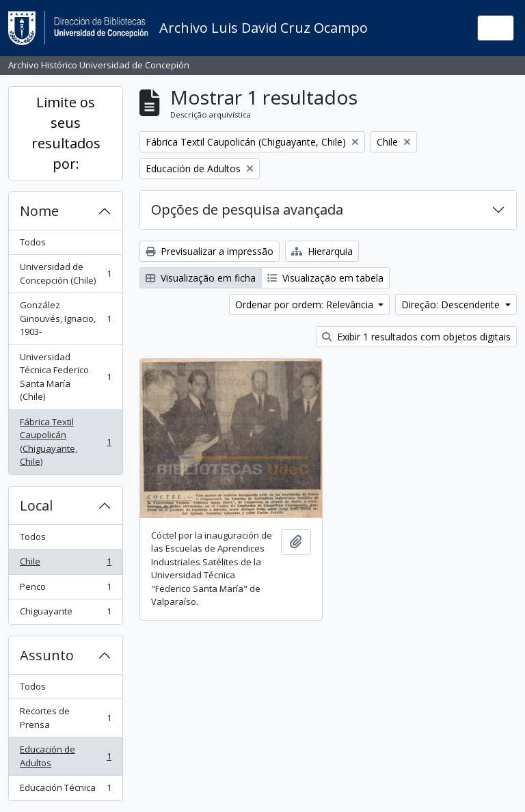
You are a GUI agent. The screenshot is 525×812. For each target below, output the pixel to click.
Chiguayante (65, 614)
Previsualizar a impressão (210, 251)
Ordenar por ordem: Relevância (306, 304)
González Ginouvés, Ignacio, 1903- (65, 318)
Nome (39, 211)
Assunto (47, 655)
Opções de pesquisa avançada (247, 209)
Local (36, 505)
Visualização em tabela (325, 278)
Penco (65, 590)
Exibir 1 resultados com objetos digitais (416, 337)
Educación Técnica (65, 790)
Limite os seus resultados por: (66, 133)
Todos (33, 242)
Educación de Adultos (65, 756)
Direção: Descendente (452, 304)
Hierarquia (322, 251)
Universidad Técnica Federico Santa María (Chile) (65, 377)
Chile (65, 564)
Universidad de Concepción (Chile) (65, 273)
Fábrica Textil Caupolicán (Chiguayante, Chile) (65, 442)
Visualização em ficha (201, 278)
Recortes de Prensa (65, 718)
